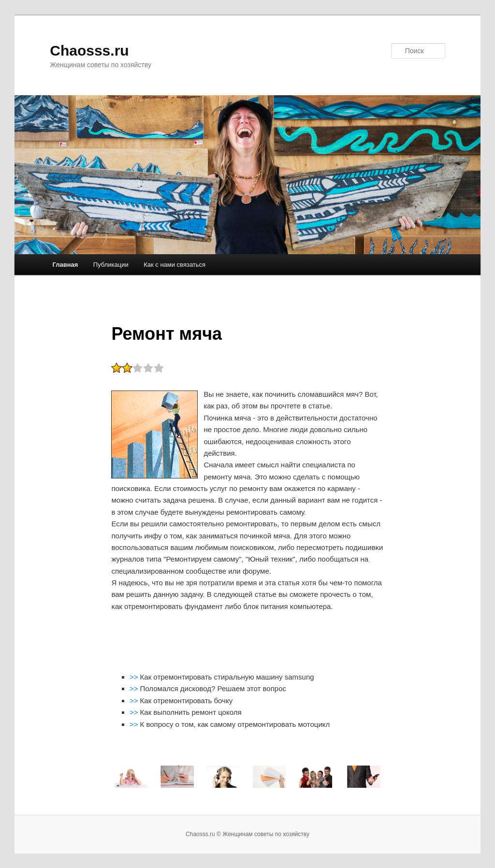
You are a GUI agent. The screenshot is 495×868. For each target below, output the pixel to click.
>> (135, 677)
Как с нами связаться (175, 265)
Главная (65, 265)
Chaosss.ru (89, 51)
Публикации (111, 265)
